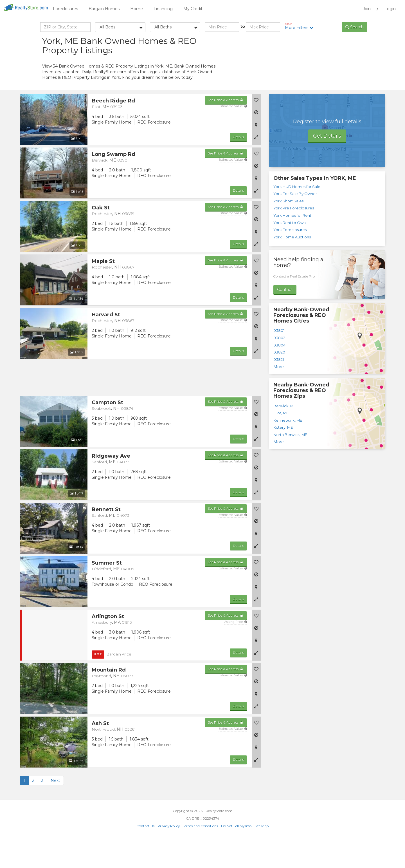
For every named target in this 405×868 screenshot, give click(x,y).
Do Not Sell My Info (236, 854)
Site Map (262, 854)
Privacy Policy (169, 854)
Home (137, 9)
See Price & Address (226, 128)
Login (390, 9)
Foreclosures (65, 9)
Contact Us (145, 854)
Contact (285, 318)
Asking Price (236, 650)
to (243, 26)
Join (367, 9)
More (279, 395)
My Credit (193, 9)
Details (238, 165)
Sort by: (318, 41)
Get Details (327, 164)
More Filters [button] (301, 26)
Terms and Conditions (200, 854)
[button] (256, 165)
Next (55, 809)
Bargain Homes (104, 9)
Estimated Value (233, 135)
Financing (163, 9)
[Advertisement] (312, 84)
